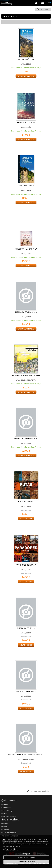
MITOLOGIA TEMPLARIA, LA (26, 249)
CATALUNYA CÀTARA (26, 186)
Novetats (5, 805)
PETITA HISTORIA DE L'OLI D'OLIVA (26, 375)
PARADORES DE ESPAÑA (26, 565)
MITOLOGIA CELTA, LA (26, 628)
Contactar (5, 830)
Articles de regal (7, 811)
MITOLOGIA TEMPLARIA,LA (26, 312)
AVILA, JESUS (26, 254)
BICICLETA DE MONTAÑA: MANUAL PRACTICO (26, 755)
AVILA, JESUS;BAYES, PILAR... (26, 380)
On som (4, 827)
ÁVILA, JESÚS (26, 64)
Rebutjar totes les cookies (26, 857)
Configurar (26, 854)
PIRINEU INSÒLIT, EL (26, 59)
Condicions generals (9, 833)
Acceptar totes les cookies (26, 862)
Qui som (5, 824)
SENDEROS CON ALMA (26, 123)
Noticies (4, 814)
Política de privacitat (9, 817)
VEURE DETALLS (26, 519)
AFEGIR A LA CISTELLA (26, 76)
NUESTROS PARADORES (26, 691)
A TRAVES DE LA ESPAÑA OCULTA (26, 439)
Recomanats (6, 808)
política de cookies (10, 849)
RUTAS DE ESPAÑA (26, 502)
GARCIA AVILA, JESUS (26, 759)
